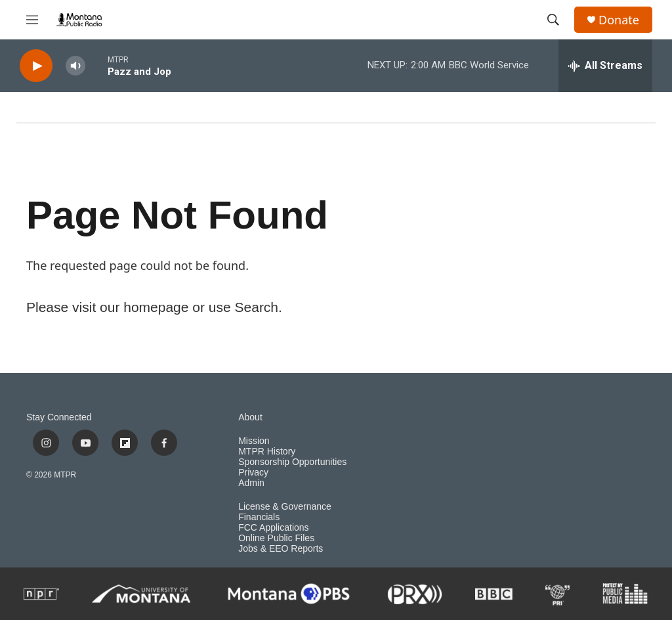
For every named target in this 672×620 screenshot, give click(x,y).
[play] (36, 66)
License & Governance (285, 507)
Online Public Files (276, 538)
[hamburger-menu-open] (32, 20)
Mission (254, 441)
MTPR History (267, 452)
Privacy (253, 473)
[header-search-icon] (553, 20)
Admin (251, 483)
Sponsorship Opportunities (292, 462)
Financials (259, 517)
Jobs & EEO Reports (281, 549)
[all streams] (605, 66)
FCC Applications (273, 528)
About (250, 417)
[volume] (75, 66)
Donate (619, 20)
